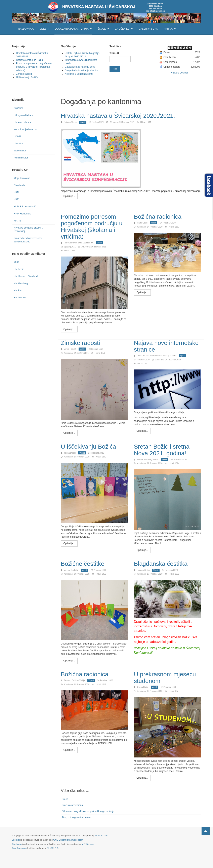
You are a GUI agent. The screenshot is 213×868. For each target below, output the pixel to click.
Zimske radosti (80, 343)
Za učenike (124, 29)
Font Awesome (19, 848)
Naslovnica (26, 29)
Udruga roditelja (24, 115)
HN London (20, 298)
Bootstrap (17, 844)
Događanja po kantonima (73, 29)
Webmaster (20, 151)
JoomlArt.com (101, 836)
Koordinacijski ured (25, 129)
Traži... (113, 53)
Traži (115, 69)
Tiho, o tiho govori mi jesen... (77, 817)
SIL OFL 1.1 (53, 848)
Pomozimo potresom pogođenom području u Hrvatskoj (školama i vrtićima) (92, 227)
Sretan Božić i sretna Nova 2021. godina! (162, 450)
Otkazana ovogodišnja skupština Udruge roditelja (88, 811)
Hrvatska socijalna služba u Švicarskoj (28, 229)
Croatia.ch (19, 185)
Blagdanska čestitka (161, 564)
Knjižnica (19, 108)
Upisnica (18, 144)
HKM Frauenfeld (23, 214)
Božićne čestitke (83, 564)
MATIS (17, 221)
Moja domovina (22, 178)
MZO (17, 262)
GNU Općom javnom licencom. (68, 840)
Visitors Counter (180, 73)
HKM (17, 192)
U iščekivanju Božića (89, 446)
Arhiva (170, 29)
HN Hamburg (21, 283)
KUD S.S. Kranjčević (25, 207)
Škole (103, 29)
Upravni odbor (23, 122)
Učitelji (17, 137)
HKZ (16, 199)
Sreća (65, 799)
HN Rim (18, 291)
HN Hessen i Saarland (26, 276)
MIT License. (88, 844)
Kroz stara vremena (72, 805)
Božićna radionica (158, 217)
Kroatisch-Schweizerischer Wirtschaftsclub (28, 240)
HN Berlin (19, 269)
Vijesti (44, 29)
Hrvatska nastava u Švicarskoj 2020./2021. (118, 116)
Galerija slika (148, 29)
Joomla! (16, 840)
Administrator (21, 158)
